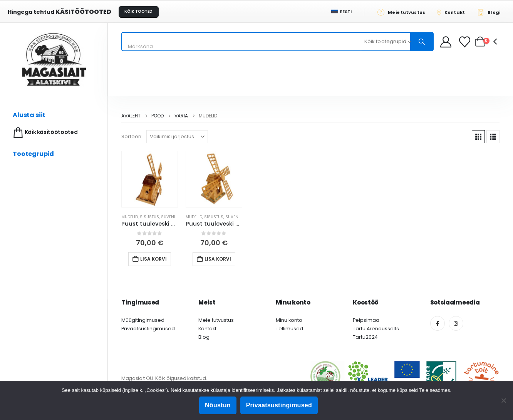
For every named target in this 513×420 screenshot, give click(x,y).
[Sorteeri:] (177, 137)
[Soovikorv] (465, 42)
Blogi (205, 337)
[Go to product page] (150, 179)
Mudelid (130, 217)
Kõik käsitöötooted (44, 133)
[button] (478, 137)
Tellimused (289, 329)
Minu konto (289, 320)
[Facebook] (438, 323)
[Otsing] (422, 42)
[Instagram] (456, 323)
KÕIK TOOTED (138, 11)
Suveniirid (172, 217)
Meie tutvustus (216, 320)
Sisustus (149, 217)
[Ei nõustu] (503, 400)
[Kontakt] (453, 12)
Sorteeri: (132, 136)
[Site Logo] (54, 59)
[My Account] (446, 42)
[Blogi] (491, 12)
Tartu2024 (365, 337)
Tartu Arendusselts (376, 329)
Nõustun (218, 405)
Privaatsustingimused (148, 329)
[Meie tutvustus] (403, 12)
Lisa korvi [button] (153, 259)
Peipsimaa (366, 320)
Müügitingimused (143, 320)
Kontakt (207, 329)
